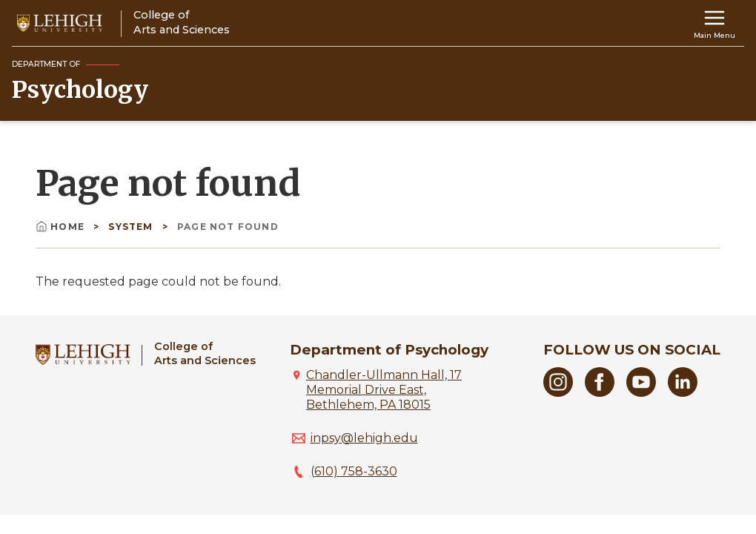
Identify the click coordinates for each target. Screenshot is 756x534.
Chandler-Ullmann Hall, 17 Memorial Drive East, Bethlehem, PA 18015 (384, 390)
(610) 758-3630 (354, 471)
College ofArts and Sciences (205, 353)
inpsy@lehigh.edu (364, 438)
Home (62, 227)
